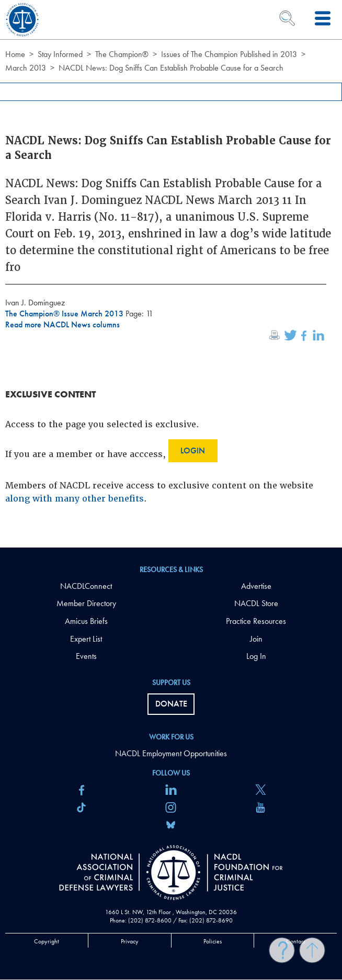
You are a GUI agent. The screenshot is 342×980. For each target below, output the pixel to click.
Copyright (47, 941)
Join (256, 639)
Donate (171, 704)
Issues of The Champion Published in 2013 (229, 54)
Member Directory (86, 603)
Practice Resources (256, 621)
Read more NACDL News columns (62, 324)
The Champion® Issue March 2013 (65, 314)
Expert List (86, 639)
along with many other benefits (75, 499)
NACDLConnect (86, 586)
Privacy (130, 941)
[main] (171, 274)
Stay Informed (60, 54)
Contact (296, 941)
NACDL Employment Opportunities (171, 753)
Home (15, 54)
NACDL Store (256, 603)
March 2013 (26, 68)
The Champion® (122, 54)
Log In (256, 656)
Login (193, 451)
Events (86, 656)
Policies (213, 941)
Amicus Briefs (86, 621)
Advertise (256, 586)
